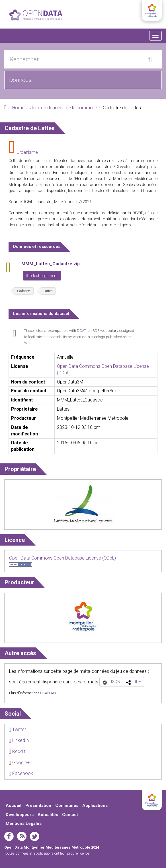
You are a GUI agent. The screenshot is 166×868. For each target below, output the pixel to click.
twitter (35, 836)
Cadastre (24, 291)
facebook (9, 836)
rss (22, 836)
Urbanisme (27, 152)
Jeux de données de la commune (64, 108)
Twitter (17, 729)
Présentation (38, 806)
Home (18, 108)
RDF (137, 682)
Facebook (21, 773)
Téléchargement (42, 276)
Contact (70, 815)
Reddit (17, 751)
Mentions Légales (24, 823)
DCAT (81, 331)
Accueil (14, 806)
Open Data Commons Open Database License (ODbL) (62, 558)
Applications (95, 806)
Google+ (19, 763)
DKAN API (48, 693)
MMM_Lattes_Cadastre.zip (51, 264)
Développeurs (20, 815)
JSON (115, 682)
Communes (67, 806)
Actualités (48, 815)
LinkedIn (19, 740)
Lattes (48, 291)
